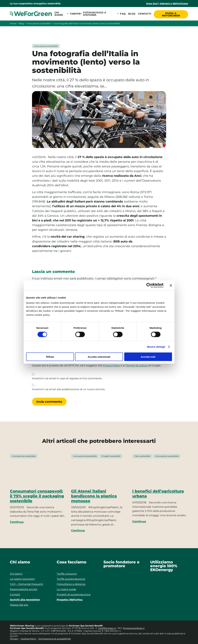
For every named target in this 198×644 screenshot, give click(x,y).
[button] (61, 14)
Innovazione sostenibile (39, 23)
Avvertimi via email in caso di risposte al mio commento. (67, 378)
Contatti (144, 14)
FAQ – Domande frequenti (26, 584)
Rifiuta (50, 357)
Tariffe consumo (67, 574)
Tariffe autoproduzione (71, 579)
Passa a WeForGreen (171, 14)
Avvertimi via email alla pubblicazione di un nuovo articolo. (69, 389)
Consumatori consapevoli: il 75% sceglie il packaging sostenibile (37, 496)
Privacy (15, 639)
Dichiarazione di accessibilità (54, 639)
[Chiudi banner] (171, 285)
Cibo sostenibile (142, 456)
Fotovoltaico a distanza (71, 584)
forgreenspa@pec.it (134, 628)
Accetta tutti (148, 357)
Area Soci (152, 4)
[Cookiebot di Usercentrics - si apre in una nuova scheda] (149, 285)
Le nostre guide (66, 589)
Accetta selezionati (99, 357)
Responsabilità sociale (24, 589)
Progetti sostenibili (111, 456)
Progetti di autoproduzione (74, 594)
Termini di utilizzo (137, 366)
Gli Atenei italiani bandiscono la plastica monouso (94, 496)
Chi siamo (16, 574)
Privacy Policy (111, 366)
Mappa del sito (19, 605)
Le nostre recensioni (22, 579)
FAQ (122, 14)
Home (13, 23)
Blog (131, 14)
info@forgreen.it (107, 628)
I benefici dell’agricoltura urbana (158, 494)
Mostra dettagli (156, 347)
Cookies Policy (28, 639)
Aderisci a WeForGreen (174, 4)
